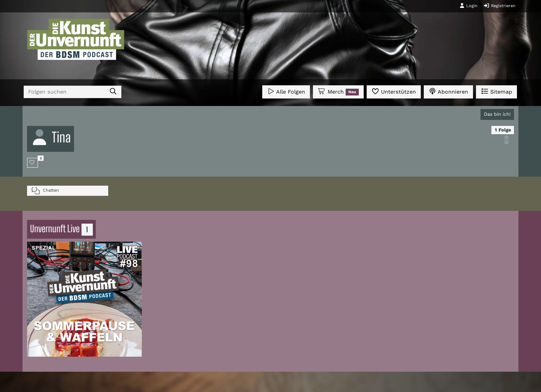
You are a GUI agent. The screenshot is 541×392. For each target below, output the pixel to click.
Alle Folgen (286, 91)
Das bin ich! (497, 114)
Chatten (45, 191)
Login (468, 6)
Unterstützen (394, 91)
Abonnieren (448, 91)
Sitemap (496, 91)
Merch (338, 92)
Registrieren (499, 6)
